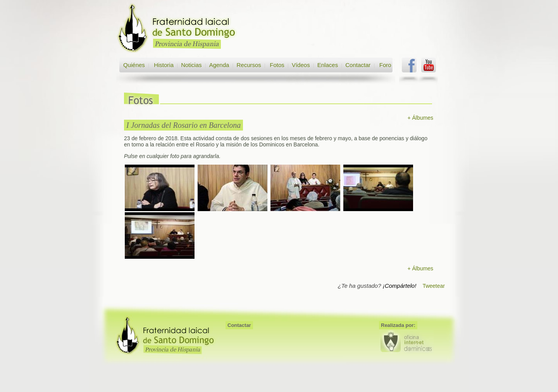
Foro (385, 65)
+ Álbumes (420, 118)
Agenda (219, 65)
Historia (163, 65)
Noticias (191, 65)
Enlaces (328, 65)
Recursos (249, 65)
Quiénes (134, 65)
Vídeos (301, 65)
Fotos (277, 65)
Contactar (358, 65)
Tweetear (434, 286)
